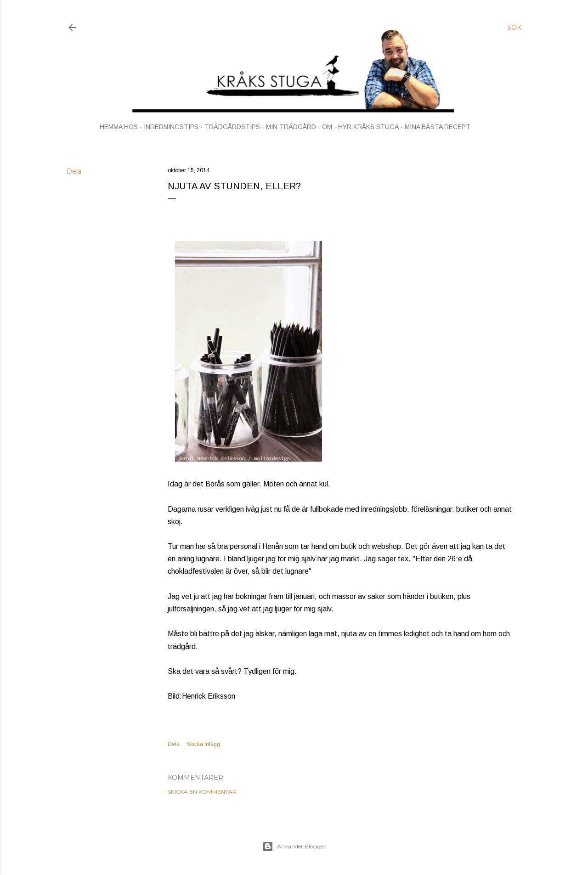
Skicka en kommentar (202, 792)
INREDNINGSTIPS (171, 127)
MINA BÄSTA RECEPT (438, 127)
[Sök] (514, 28)
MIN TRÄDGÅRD (291, 127)
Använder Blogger (294, 847)
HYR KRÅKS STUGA (368, 127)
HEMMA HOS (119, 127)
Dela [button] (74, 171)
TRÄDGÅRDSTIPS (232, 127)
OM (327, 127)
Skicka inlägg (203, 744)
